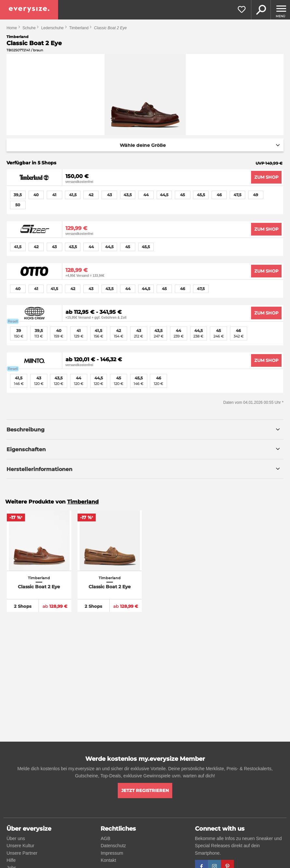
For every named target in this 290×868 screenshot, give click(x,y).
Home (12, 28)
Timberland (79, 28)
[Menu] (280, 10)
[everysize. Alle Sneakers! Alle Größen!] (29, 10)
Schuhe (29, 28)
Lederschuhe (52, 28)
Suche (261, 10)
